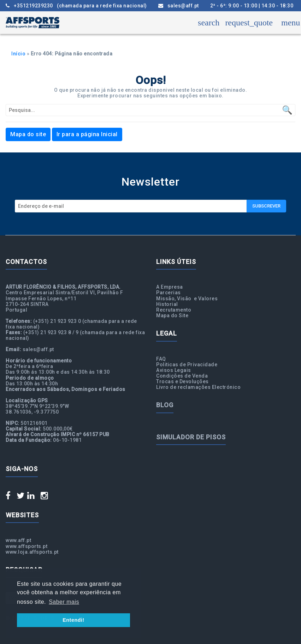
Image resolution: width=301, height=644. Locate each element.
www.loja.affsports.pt (32, 552)
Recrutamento (174, 310)
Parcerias (169, 293)
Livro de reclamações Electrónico (198, 387)
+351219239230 (76, 6)
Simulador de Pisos (191, 437)
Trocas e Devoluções (182, 381)
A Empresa (170, 287)
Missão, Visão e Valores (187, 299)
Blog (165, 405)
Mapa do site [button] (28, 134)
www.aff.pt (18, 540)
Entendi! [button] (73, 620)
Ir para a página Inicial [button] (87, 134)
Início (18, 54)
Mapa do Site (172, 315)
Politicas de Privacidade (187, 365)
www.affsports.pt (26, 546)
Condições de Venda (182, 376)
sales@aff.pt (179, 6)
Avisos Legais (174, 370)
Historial (167, 304)
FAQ (161, 359)
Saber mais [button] (64, 602)
